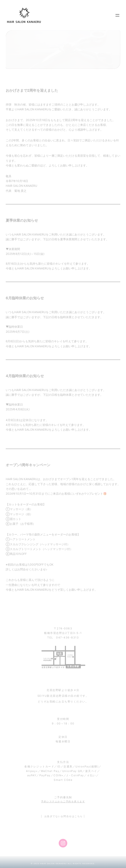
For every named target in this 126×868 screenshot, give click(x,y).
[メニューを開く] (117, 15)
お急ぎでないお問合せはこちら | (65, 816)
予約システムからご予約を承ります (63, 801)
